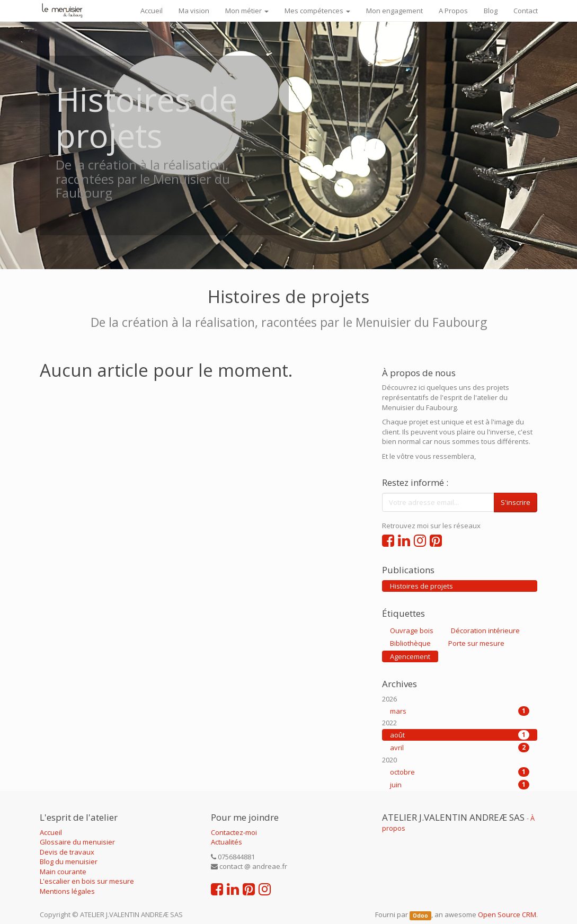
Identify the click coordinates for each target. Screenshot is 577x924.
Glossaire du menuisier (77, 842)
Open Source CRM (507, 914)
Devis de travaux (67, 852)
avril (460, 748)
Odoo (420, 915)
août (460, 735)
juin (460, 785)
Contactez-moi (234, 832)
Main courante (63, 872)
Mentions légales (67, 891)
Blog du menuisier (69, 861)
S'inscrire (516, 502)
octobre (460, 772)
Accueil (51, 832)
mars (460, 711)
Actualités (227, 842)
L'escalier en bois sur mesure (87, 881)
